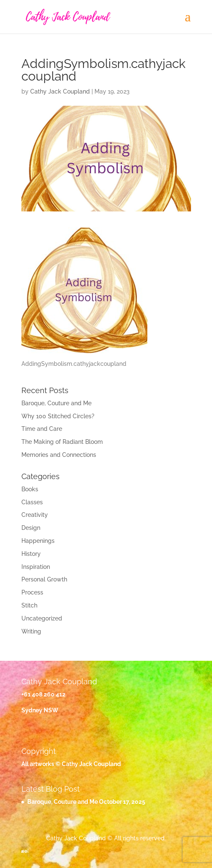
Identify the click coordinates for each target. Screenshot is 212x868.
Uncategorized (42, 618)
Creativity (35, 515)
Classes (32, 502)
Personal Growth (44, 579)
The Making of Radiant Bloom (62, 442)
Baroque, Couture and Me (56, 403)
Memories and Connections (59, 455)
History (31, 554)
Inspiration (36, 567)
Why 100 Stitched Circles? (58, 416)
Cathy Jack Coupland (60, 91)
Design (31, 528)
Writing (31, 631)
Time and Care (42, 429)
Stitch (29, 605)
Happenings (38, 541)
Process (32, 592)
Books (30, 489)
